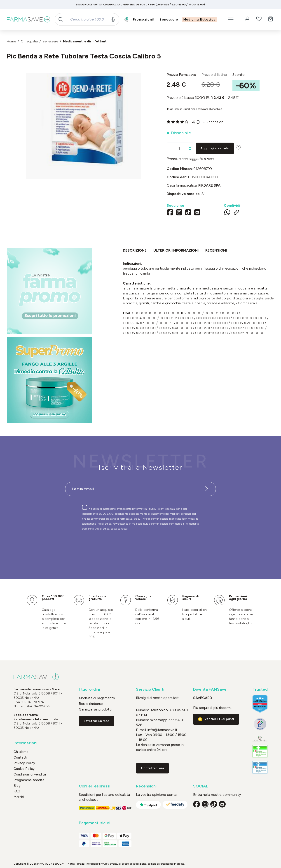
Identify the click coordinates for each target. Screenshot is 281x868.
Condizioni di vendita (30, 774)
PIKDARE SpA (209, 185)
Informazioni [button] (25, 743)
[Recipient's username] (132, 489)
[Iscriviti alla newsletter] (207, 489)
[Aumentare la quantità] (190, 147)
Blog (17, 786)
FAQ (17, 791)
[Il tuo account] (247, 19)
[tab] (135, 251)
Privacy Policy (156, 509)
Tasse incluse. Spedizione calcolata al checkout (194, 109)
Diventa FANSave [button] (210, 689)
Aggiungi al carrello (215, 148)
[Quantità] (179, 149)
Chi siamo (21, 752)
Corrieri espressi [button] (95, 786)
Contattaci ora (152, 768)
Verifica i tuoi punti (219, 719)
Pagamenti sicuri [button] (95, 823)
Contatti (20, 757)
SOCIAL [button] (201, 786)
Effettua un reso (97, 721)
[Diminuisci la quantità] (190, 150)
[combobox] (87, 19)
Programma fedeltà (29, 780)
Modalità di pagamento (97, 698)
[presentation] (127, 547)
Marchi (19, 797)
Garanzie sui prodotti (95, 709)
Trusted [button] (260, 689)
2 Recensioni (214, 122)
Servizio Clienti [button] (150, 689)
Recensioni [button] (146, 786)
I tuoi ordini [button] (89, 689)
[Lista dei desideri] (259, 19)
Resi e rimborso (91, 704)
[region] (83, 126)
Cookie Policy (24, 769)
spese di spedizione (134, 864)
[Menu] (231, 19)
